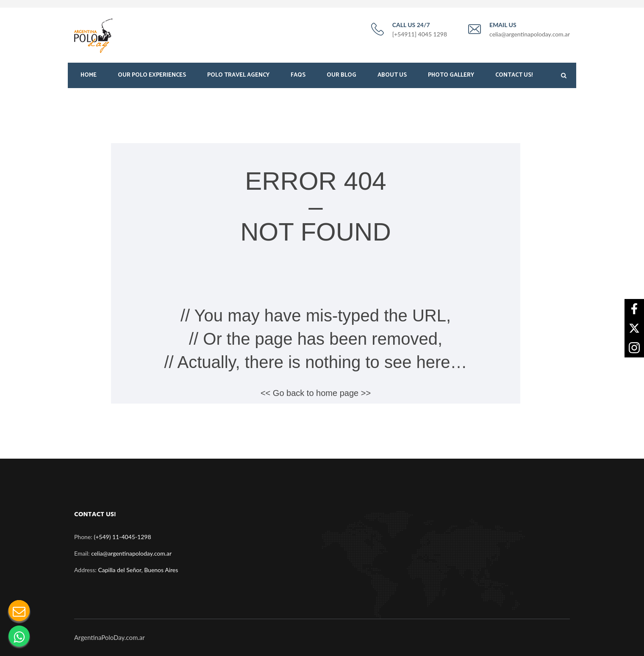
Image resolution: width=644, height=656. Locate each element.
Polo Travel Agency (238, 75)
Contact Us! (514, 75)
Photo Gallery (451, 75)
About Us (392, 75)
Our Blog (341, 75)
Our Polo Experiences (152, 75)
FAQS (298, 75)
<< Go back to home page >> (316, 393)
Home (89, 75)
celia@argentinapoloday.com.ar (131, 553)
